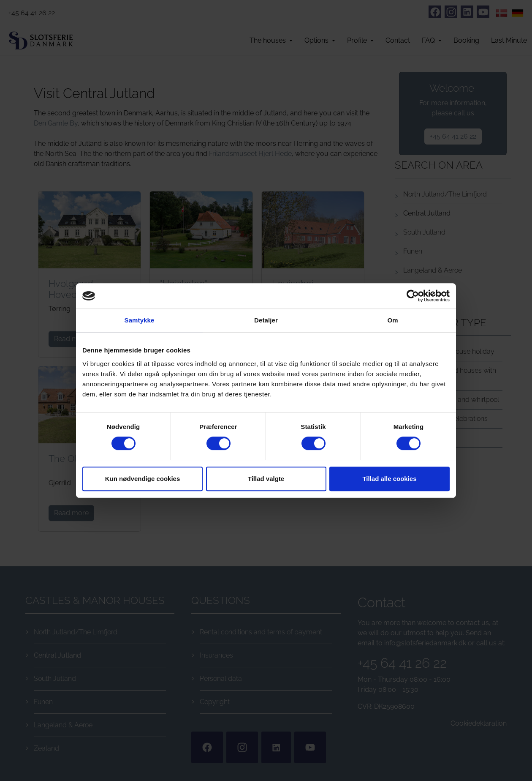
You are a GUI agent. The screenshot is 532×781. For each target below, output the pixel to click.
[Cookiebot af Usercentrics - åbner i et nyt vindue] (413, 296)
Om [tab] (392, 320)
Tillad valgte (266, 479)
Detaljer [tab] (266, 320)
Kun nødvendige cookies (143, 479)
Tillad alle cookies (389, 479)
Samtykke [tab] (140, 320)
